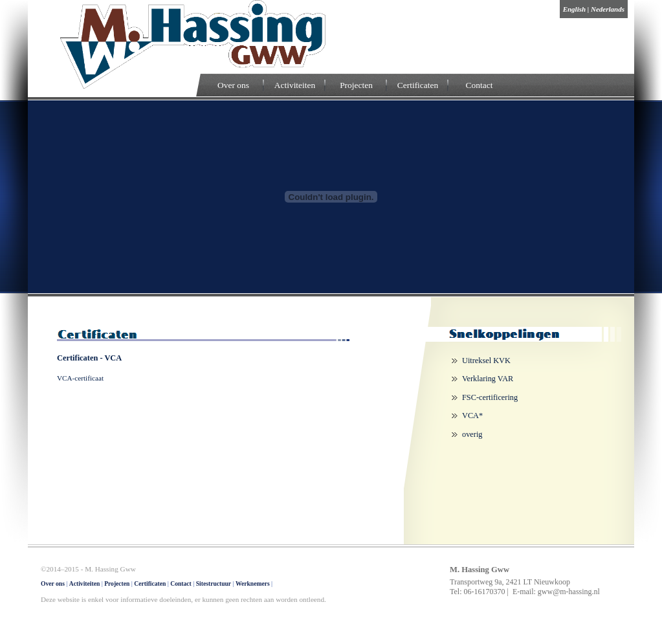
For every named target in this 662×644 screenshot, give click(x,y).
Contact (480, 85)
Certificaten (418, 85)
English (574, 9)
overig (472, 434)
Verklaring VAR (488, 379)
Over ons (233, 85)
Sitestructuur (214, 583)
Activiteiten (295, 85)
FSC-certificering (490, 397)
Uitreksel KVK (486, 361)
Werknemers (253, 583)
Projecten (356, 85)
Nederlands (608, 9)
